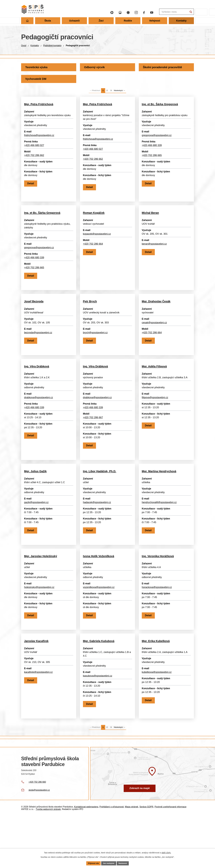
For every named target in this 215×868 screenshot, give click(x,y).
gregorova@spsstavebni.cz (157, 138)
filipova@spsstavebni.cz (155, 422)
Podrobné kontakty (52, 46)
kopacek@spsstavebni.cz (97, 244)
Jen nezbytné (109, 863)
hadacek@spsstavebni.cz (97, 534)
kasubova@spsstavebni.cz (98, 723)
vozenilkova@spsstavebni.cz (99, 627)
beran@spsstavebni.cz (155, 254)
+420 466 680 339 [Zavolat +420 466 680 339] (152, 148)
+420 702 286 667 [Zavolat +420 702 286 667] (93, 442)
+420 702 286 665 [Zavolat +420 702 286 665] (152, 158)
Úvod (24, 46)
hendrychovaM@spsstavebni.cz (160, 534)
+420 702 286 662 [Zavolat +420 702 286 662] (35, 158)
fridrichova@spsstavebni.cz (40, 138)
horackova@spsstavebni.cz (157, 627)
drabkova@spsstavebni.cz (39, 422)
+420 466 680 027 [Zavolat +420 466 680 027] (35, 148)
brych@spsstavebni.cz (96, 350)
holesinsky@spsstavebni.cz (40, 627)
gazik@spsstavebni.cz (37, 534)
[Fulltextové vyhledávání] (161, 12)
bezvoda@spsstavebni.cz (39, 350)
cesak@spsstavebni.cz (155, 340)
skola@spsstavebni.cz (39, 844)
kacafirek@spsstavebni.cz (39, 719)
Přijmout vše (93, 863)
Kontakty (35, 46)
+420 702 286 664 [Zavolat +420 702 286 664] (93, 254)
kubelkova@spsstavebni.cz (157, 719)
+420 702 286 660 (37, 836)
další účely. (166, 852)
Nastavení (124, 863)
